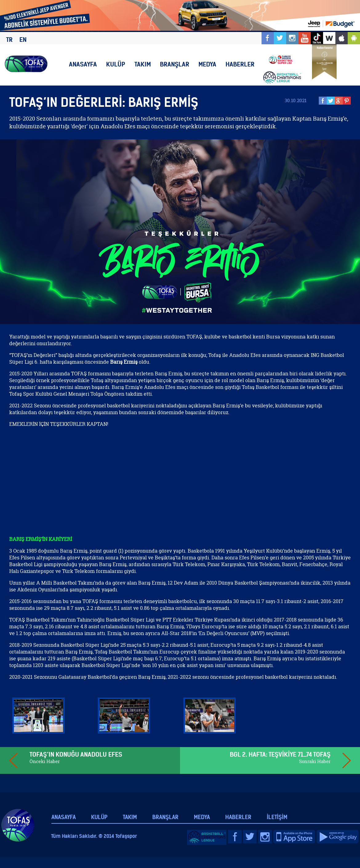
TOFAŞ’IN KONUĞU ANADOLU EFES (76, 754)
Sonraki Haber (315, 761)
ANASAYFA (83, 64)
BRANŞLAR (175, 64)
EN (23, 40)
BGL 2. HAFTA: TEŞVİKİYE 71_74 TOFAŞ (280, 754)
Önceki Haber (45, 761)
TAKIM (143, 64)
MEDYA (207, 64)
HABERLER (240, 64)
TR (9, 40)
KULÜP (116, 64)
